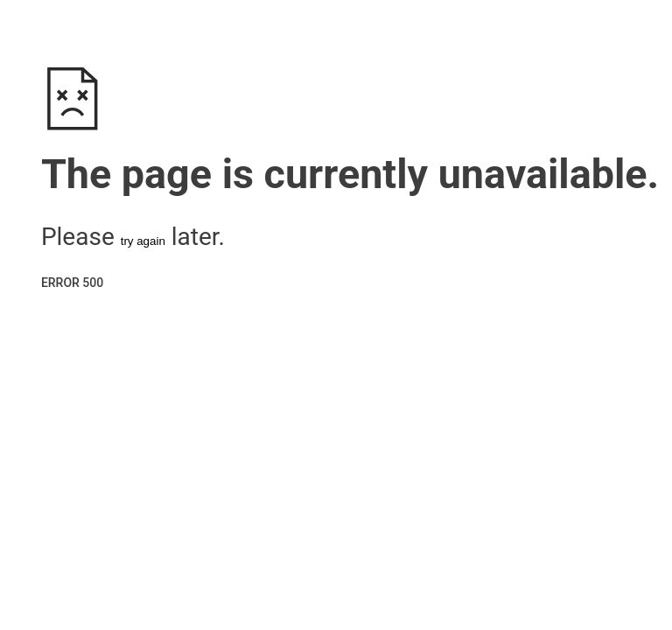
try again (143, 241)
